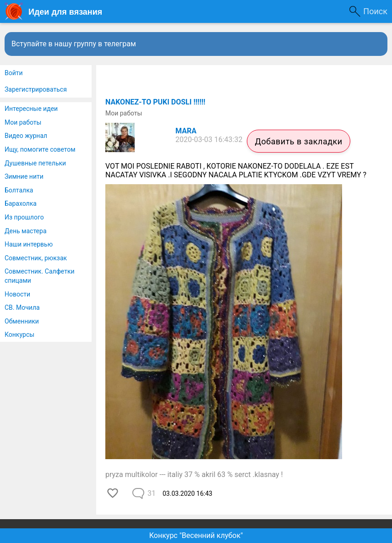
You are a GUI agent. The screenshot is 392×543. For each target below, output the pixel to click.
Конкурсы (19, 335)
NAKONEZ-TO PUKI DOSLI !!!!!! (155, 102)
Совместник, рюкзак (36, 258)
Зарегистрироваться (36, 89)
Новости (17, 294)
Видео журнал (26, 136)
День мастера (26, 231)
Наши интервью (29, 244)
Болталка (19, 190)
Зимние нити (24, 176)
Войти (14, 73)
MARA (186, 131)
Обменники (22, 321)
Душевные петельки (35, 163)
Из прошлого (24, 217)
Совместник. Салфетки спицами (40, 276)
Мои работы (23, 122)
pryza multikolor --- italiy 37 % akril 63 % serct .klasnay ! (194, 474)
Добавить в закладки (298, 141)
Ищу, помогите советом (40, 149)
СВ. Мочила (22, 307)
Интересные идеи (31, 109)
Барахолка (21, 203)
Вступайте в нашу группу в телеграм (74, 44)
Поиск (375, 11)
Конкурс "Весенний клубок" (196, 535)
